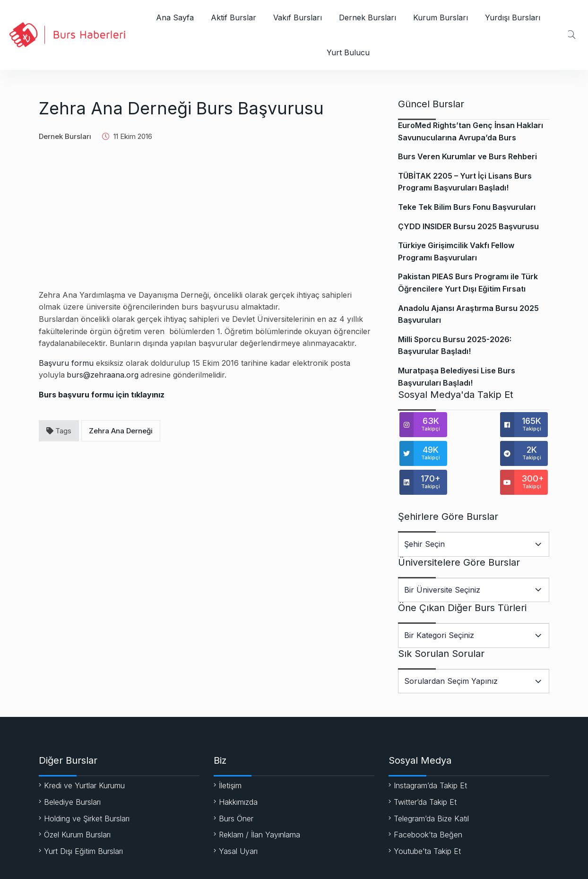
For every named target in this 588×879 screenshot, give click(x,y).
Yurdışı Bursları (513, 17)
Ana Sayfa (175, 17)
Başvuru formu (66, 363)
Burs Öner (236, 790)
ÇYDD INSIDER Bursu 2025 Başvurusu (468, 226)
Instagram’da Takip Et (430, 757)
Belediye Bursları (72, 773)
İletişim (230, 757)
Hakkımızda (238, 773)
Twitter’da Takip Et (425, 773)
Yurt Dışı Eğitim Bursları (83, 822)
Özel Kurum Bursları (77, 806)
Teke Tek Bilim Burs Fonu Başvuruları (467, 207)
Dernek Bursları (367, 17)
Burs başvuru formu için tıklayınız (102, 395)
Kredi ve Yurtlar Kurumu (84, 757)
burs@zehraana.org (103, 375)
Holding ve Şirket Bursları (87, 790)
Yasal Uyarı (238, 822)
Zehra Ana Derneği (121, 431)
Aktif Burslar (233, 17)
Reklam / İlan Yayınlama (259, 806)
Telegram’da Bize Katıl (431, 790)
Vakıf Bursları (298, 17)
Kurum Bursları (441, 17)
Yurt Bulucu (348, 52)
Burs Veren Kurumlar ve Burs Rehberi (467, 156)
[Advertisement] (207, 223)
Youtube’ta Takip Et (427, 822)
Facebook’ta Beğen (428, 806)
